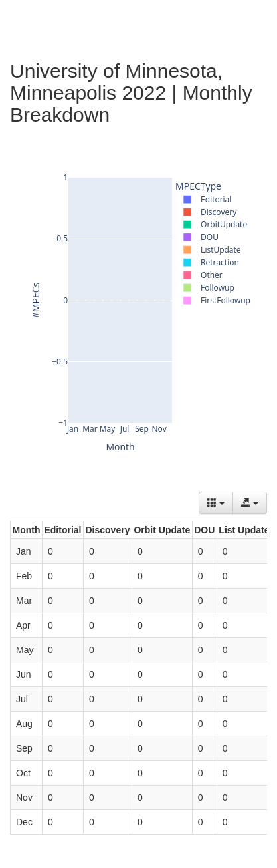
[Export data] (250, 503)
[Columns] (216, 503)
